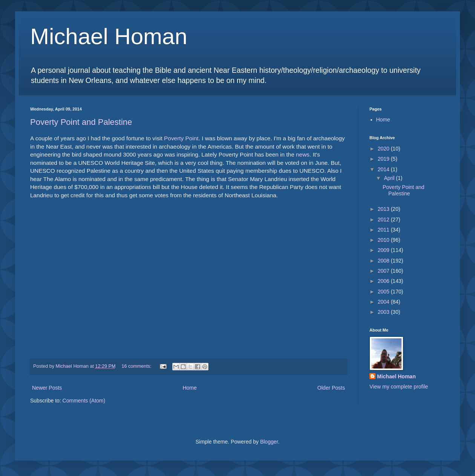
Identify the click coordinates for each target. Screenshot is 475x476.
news (303, 154)
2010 (384, 240)
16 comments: (137, 366)
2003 (384, 312)
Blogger (269, 442)
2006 (384, 281)
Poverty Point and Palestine (81, 122)
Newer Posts (47, 388)
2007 (384, 271)
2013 (384, 209)
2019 (384, 159)
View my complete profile (399, 387)
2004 (384, 302)
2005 (384, 292)
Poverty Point (181, 138)
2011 (384, 230)
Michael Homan (109, 36)
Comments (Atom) (84, 401)
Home (189, 388)
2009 (384, 250)
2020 (384, 149)
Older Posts (331, 388)
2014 (384, 169)
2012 (384, 220)
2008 (384, 261)
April (390, 178)
